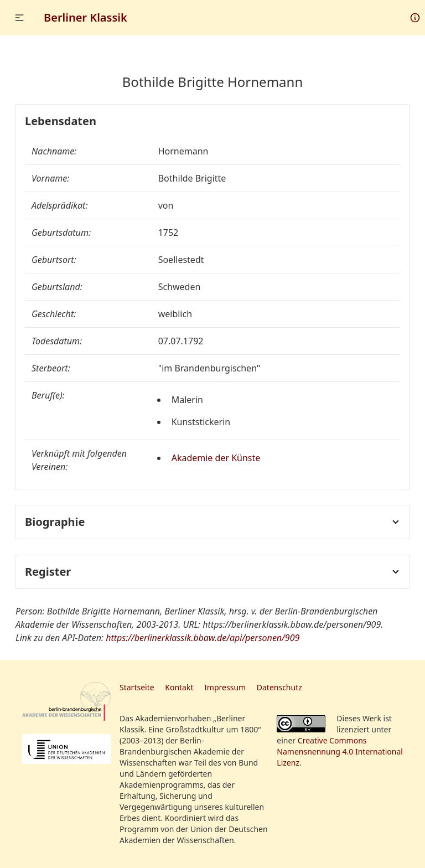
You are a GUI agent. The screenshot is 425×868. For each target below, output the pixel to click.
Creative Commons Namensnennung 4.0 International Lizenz (340, 751)
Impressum (225, 687)
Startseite (137, 687)
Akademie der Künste (216, 458)
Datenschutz (279, 687)
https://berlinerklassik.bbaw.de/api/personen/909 (203, 638)
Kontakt (179, 687)
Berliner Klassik (85, 17)
